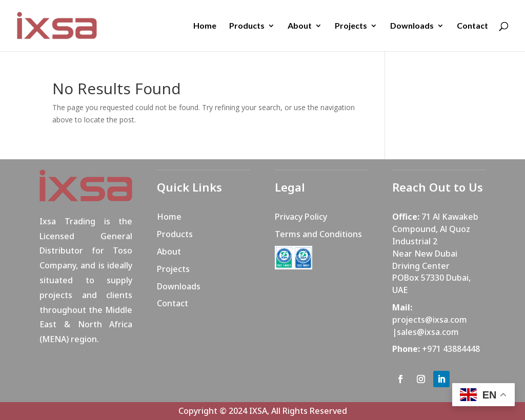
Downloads (412, 26)
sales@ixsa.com (428, 332)
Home (205, 26)
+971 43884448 (451, 349)
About (300, 26)
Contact (472, 26)
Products (247, 26)
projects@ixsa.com (430, 320)
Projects (351, 26)
